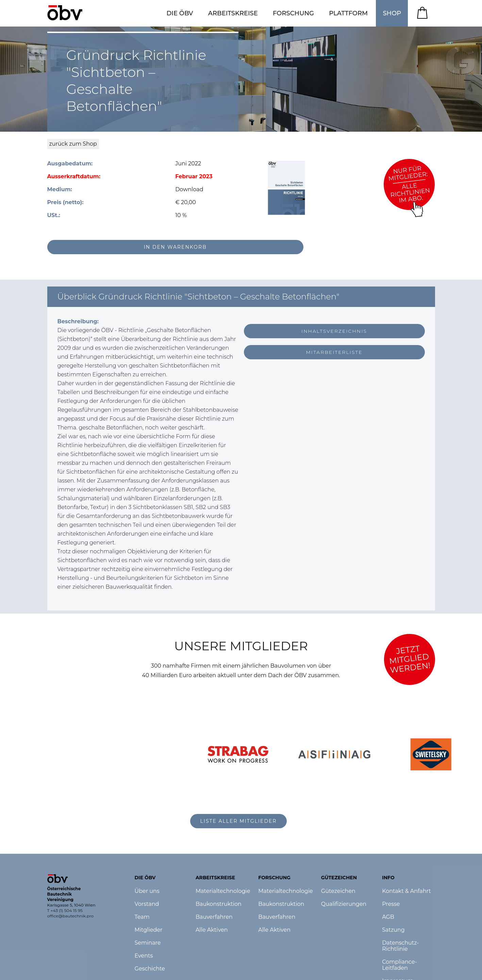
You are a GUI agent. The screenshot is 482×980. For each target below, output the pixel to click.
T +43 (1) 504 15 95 (65, 910)
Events (144, 956)
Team (142, 917)
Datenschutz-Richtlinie (400, 946)
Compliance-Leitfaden (400, 965)
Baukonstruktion (219, 904)
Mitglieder (149, 930)
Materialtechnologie (223, 891)
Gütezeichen (338, 891)
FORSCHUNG (293, 13)
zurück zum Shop (73, 144)
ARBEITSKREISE (233, 13)
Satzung (393, 930)
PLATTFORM (348, 13)
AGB (388, 917)
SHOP (392, 13)
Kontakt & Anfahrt (406, 891)
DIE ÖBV (180, 13)
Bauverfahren (214, 917)
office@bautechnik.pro (71, 916)
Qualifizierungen (344, 904)
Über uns (147, 891)
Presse (391, 904)
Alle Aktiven (212, 930)
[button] (180, 13)
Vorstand (147, 904)
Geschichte (150, 969)
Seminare (148, 943)
